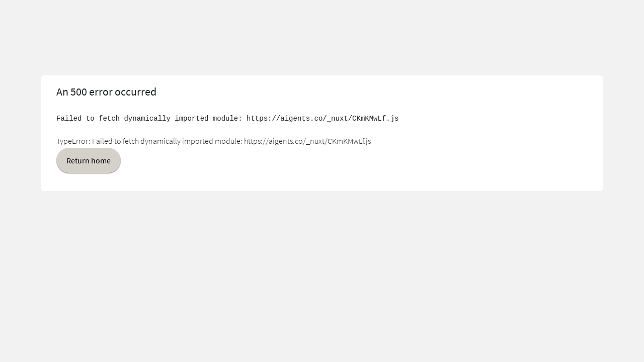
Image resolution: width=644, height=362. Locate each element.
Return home (89, 160)
